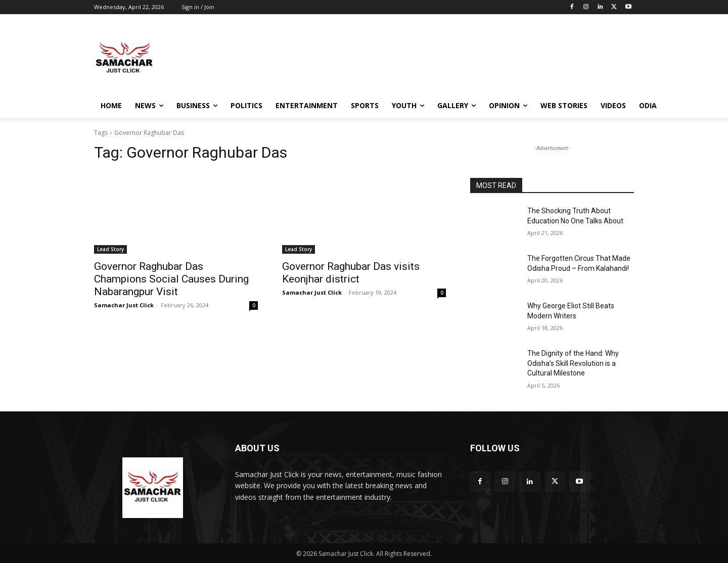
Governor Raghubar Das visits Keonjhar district (351, 273)
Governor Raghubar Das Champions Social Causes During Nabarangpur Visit (171, 279)
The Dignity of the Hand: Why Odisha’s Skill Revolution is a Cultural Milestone (573, 363)
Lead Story (110, 249)
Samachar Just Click (124, 305)
